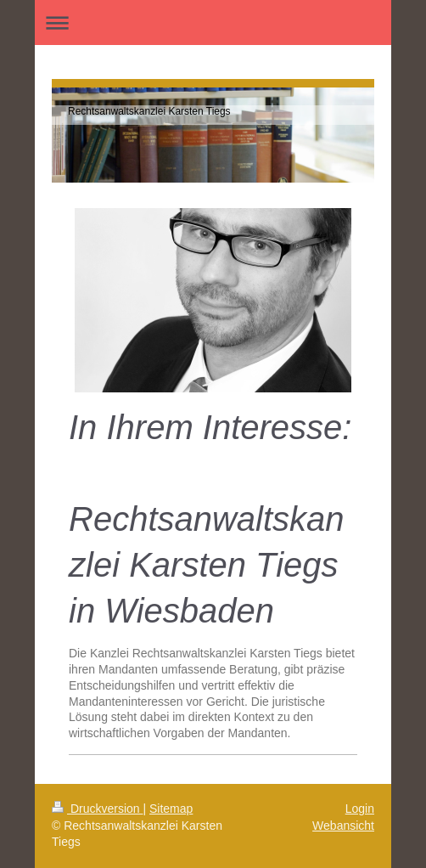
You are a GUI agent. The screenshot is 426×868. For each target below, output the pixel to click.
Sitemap (171, 809)
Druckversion (97, 809)
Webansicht (343, 826)
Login (360, 809)
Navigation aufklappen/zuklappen (213, 23)
